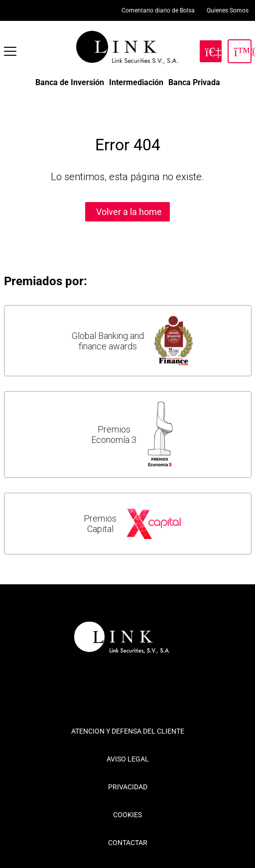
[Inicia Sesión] (240, 51)
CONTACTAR (128, 843)
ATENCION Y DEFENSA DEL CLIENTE (128, 731)
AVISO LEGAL (128, 759)
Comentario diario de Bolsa (158, 10)
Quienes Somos (228, 10)
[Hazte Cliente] (211, 51)
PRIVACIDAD (128, 787)
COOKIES (127, 815)
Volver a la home (129, 212)
